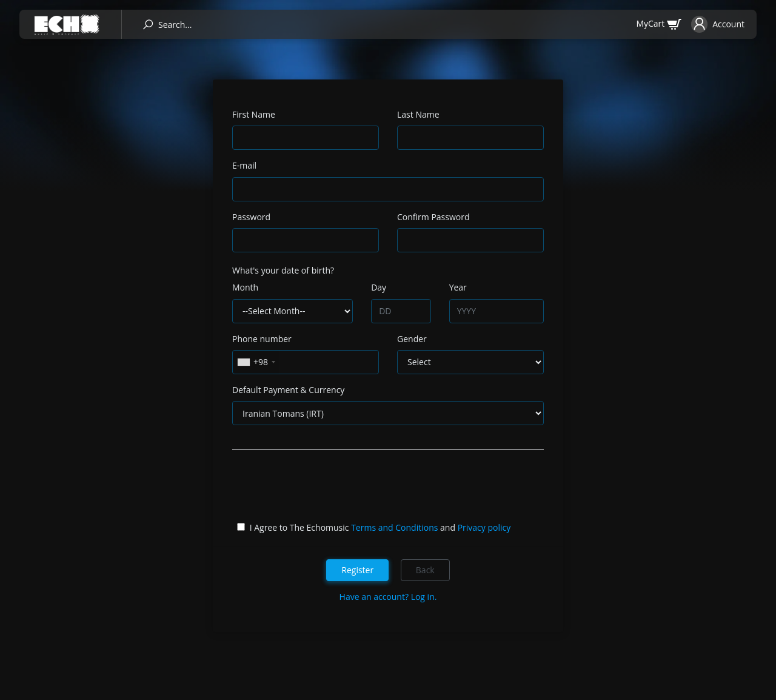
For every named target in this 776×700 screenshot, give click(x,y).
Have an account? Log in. (388, 597)
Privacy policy (484, 527)
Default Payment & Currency (288, 390)
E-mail (244, 165)
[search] (148, 25)
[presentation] (324, 488)
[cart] (659, 23)
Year (458, 287)
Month (245, 287)
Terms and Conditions (394, 527)
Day (379, 287)
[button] (718, 24)
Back (425, 570)
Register (357, 570)
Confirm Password (433, 217)
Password (251, 217)
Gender (412, 339)
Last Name (418, 114)
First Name (254, 114)
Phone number (262, 339)
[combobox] (256, 362)
